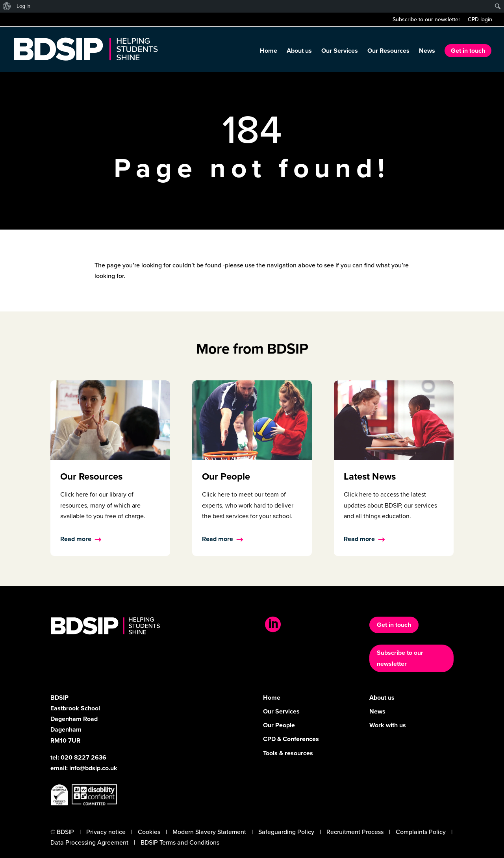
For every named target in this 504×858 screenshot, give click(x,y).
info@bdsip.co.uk (93, 768)
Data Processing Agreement (89, 842)
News (427, 52)
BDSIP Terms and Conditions (180, 842)
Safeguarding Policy (286, 832)
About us (299, 52)
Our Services (340, 52)
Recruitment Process (355, 832)
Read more (76, 539)
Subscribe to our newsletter (426, 20)
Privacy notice (106, 832)
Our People (279, 725)
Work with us (388, 725)
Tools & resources (288, 753)
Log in (23, 6)
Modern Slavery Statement (209, 832)
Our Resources (388, 52)
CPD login (480, 20)
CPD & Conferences (291, 739)
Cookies (149, 832)
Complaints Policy (421, 832)
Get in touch (468, 51)
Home (269, 52)
